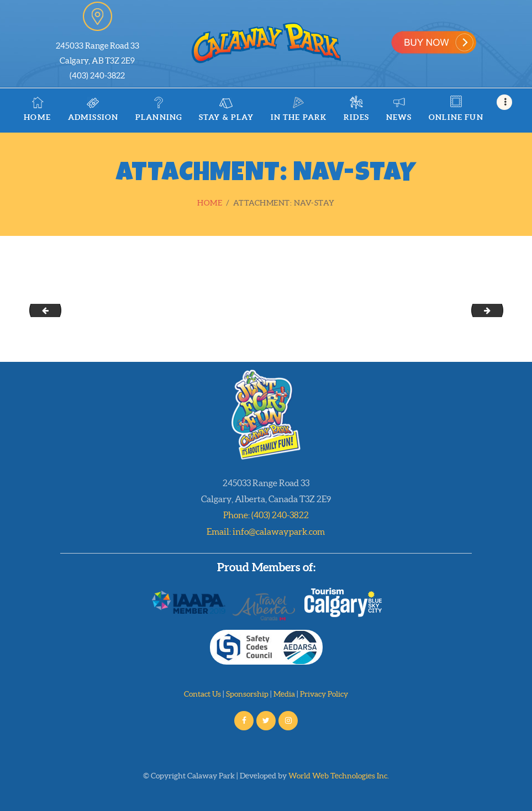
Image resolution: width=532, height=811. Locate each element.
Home (210, 203)
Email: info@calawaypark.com (266, 531)
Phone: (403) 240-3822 (266, 515)
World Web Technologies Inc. (339, 776)
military (42, 310)
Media (284, 694)
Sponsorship (247, 694)
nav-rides (499, 310)
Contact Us (202, 694)
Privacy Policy (324, 694)
